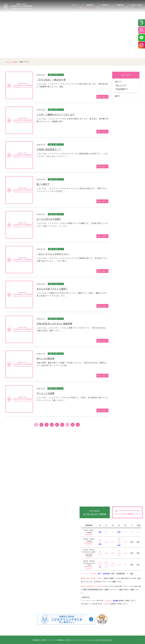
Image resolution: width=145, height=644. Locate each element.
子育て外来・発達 (37, 605)
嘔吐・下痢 (9, 568)
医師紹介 (90, 6)
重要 (116, 96)
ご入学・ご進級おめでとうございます (56, 114)
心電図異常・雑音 (37, 573)
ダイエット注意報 (45, 393)
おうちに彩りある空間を (49, 219)
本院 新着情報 (120, 89)
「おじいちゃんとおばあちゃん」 (53, 254)
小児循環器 (9, 596)
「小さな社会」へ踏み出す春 (51, 80)
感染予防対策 (44, 518)
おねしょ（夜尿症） (13, 573)
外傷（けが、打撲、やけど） (16, 579)
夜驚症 (33, 553)
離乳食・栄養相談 (37, 601)
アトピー (34, 563)
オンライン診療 (45, 500)
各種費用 (43, 505)
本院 (15, 62)
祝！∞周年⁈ (43, 184)
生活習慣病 (60, 548)
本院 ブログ (59, 75)
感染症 (8, 548)
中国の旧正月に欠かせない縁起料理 (54, 323)
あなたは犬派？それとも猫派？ (52, 289)
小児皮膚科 (35, 558)
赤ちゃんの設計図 (45, 358)
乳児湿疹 (34, 568)
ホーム (75, 6)
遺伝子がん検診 (62, 590)
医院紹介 (106, 6)
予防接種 (34, 596)
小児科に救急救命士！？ (49, 149)
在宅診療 (59, 558)
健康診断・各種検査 (64, 553)
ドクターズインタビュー (14, 515)
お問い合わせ (70, 500)
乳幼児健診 (35, 590)
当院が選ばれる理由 (13, 510)
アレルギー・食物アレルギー (11, 602)
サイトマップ (70, 505)
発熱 (7, 553)
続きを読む (102, 97)
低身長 (33, 548)
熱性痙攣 (8, 558)
